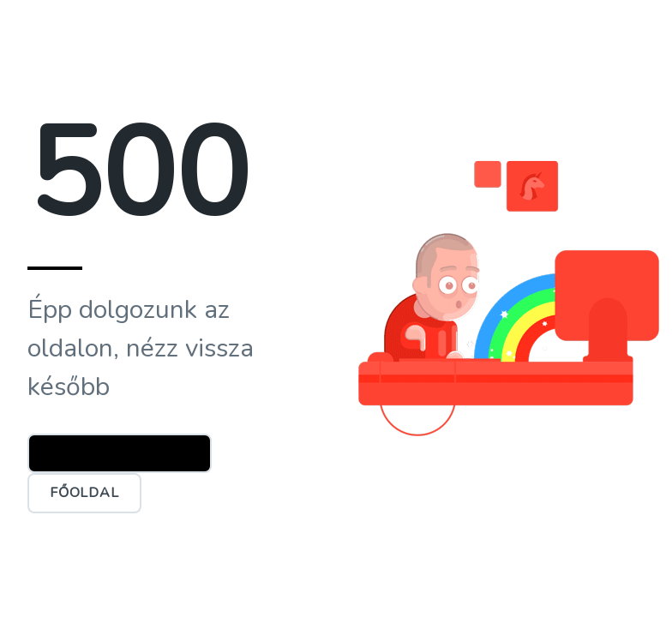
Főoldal (84, 493)
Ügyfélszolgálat (120, 453)
